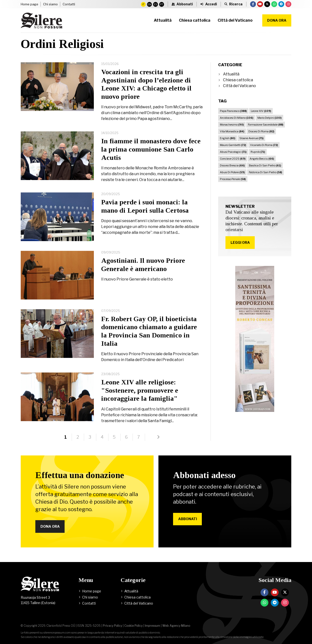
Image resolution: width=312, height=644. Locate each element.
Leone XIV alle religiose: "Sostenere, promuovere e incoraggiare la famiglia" (140, 390)
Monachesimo (232, 125)
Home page (29, 4)
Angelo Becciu (262, 159)
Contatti (69, 4)
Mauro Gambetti (233, 145)
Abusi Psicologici (233, 152)
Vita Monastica (232, 131)
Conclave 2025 (233, 159)
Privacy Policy (112, 626)
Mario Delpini (269, 118)
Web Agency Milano (176, 626)
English (228, 138)
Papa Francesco (233, 111)
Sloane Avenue (251, 138)
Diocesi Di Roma (261, 131)
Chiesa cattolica (238, 80)
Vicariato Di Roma (264, 145)
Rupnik (258, 152)
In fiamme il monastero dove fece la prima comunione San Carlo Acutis (151, 149)
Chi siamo (50, 4)
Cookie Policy (133, 626)
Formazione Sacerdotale (266, 125)
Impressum (152, 626)
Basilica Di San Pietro (265, 165)
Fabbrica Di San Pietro (265, 172)
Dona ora (277, 20)
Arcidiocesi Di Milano (237, 118)
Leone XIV (261, 111)
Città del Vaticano (239, 86)
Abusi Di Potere (232, 172)
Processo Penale (233, 179)
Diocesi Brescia (232, 165)
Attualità (231, 74)
